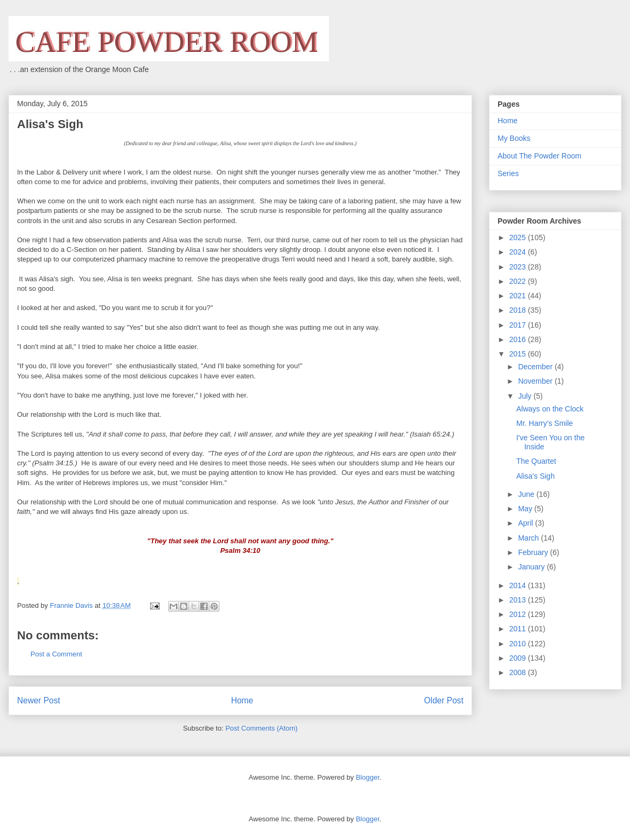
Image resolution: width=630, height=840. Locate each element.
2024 (519, 252)
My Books (514, 138)
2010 (519, 644)
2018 (519, 310)
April (526, 523)
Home (242, 700)
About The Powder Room (540, 156)
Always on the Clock (550, 409)
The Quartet (536, 461)
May (526, 509)
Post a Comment (56, 654)
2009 (519, 658)
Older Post (444, 700)
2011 (519, 629)
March (529, 538)
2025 (519, 237)
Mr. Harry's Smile (545, 423)
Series (508, 173)
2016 (519, 339)
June (527, 494)
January (532, 567)
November (536, 381)
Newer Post (39, 700)
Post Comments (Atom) (261, 728)
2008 (519, 672)
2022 (519, 281)
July (526, 396)
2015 (519, 354)
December (536, 367)
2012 (519, 614)
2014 (519, 585)
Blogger (367, 777)
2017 (519, 325)
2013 (519, 600)
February (534, 552)
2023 (519, 267)
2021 (519, 296)
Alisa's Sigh (535, 476)
